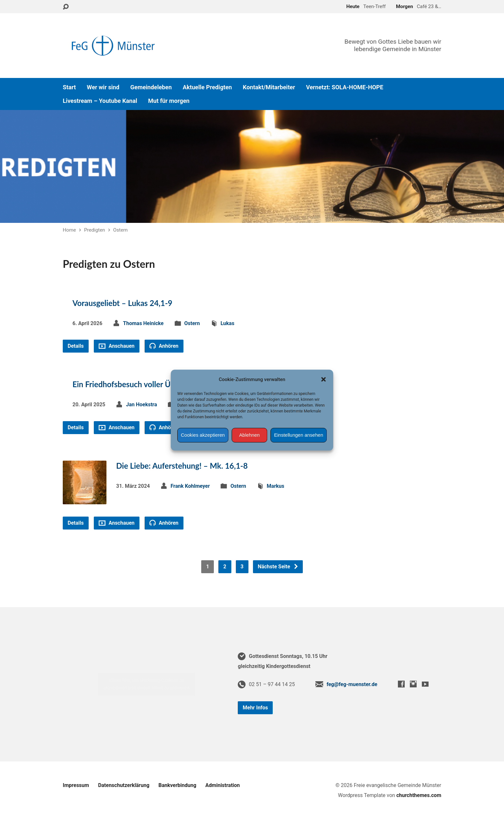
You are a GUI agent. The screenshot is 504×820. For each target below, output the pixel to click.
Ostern (121, 230)
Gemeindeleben (151, 87)
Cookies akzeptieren (203, 435)
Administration (223, 785)
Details (76, 346)
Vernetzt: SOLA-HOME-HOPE (345, 87)
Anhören (164, 346)
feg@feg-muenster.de (352, 684)
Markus (276, 486)
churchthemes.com (419, 795)
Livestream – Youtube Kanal (100, 101)
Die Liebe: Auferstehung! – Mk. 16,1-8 (182, 466)
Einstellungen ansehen (299, 435)
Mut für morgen (169, 101)
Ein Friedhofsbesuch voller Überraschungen (147, 384)
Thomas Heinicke (143, 323)
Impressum (76, 785)
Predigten (95, 230)
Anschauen (117, 346)
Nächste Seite (278, 567)
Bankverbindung (177, 785)
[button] (323, 379)
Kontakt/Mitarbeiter (269, 87)
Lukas (228, 323)
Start (69, 87)
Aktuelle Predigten (207, 87)
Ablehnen (249, 435)
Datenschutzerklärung (124, 785)
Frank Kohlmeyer (190, 486)
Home (69, 230)
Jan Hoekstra (141, 405)
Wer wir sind (103, 87)
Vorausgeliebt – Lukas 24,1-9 (122, 303)
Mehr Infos (255, 708)
